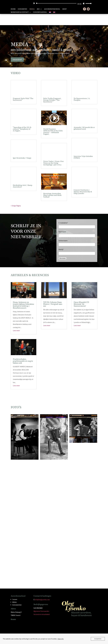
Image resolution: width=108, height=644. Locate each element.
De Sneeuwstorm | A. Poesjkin (82, 88)
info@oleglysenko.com (42, 588)
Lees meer (16, 319)
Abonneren (63, 247)
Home (13, 9)
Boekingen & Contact (20, 12)
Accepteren (98, 639)
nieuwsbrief (17, 48)
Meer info (61, 639)
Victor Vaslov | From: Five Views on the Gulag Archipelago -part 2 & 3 (53, 152)
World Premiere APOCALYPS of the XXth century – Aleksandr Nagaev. (53, 121)
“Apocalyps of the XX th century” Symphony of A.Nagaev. (22, 118)
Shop (64, 9)
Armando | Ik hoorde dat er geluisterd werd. (84, 117)
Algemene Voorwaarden (41, 600)
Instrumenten (17, 594)
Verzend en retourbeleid (42, 603)
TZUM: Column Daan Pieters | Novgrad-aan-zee (53, 293)
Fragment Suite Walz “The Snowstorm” (23, 88)
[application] (62, 3)
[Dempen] (84, 3)
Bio (38, 9)
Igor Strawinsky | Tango (22, 147)
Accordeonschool (52, 9)
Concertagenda (40, 12)
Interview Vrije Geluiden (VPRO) (83, 146)
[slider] (57, 3)
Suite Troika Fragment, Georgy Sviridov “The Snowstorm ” (52, 89)
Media (32, 9)
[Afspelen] (34, 3)
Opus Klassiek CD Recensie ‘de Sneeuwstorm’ (81, 293)
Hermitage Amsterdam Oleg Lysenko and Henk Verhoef (52, 184)
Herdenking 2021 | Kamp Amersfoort (23, 175)
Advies (15, 591)
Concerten (22, 9)
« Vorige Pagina (16, 195)
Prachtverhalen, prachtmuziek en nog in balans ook (23, 350)
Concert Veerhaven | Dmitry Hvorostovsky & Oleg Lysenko (83, 181)
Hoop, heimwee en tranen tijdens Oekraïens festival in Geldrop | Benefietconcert (23, 294)
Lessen (15, 588)
